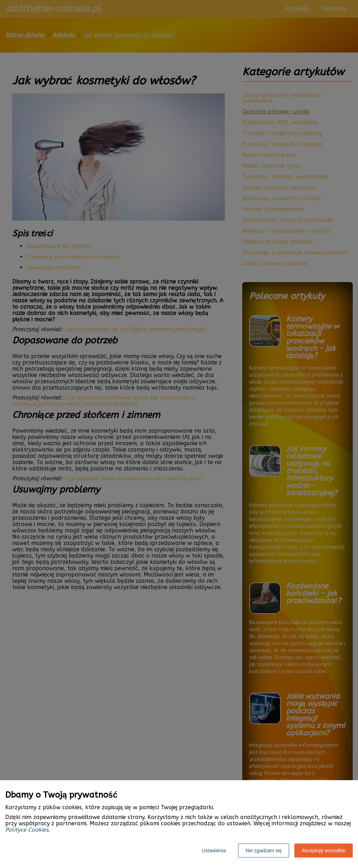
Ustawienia (214, 850)
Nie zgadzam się (264, 850)
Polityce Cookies (27, 830)
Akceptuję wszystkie (324, 850)
